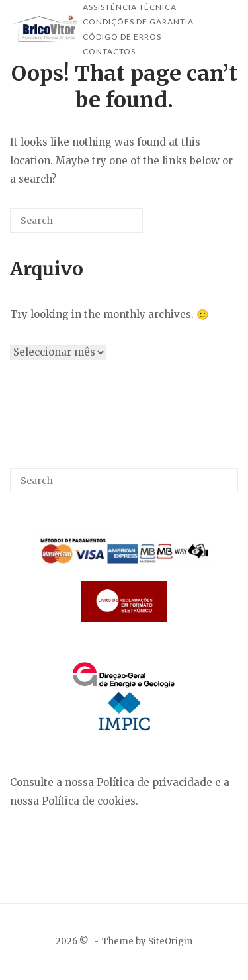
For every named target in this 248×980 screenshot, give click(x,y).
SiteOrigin (170, 941)
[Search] (113, 225)
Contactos (109, 51)
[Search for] (76, 220)
